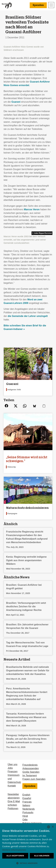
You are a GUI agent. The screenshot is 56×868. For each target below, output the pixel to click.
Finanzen (13, 772)
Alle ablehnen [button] (42, 856)
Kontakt (12, 786)
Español (27, 798)
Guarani (16, 102)
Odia (25, 820)
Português (28, 812)
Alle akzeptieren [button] (15, 856)
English (26, 795)
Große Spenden (31, 772)
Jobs (10, 768)
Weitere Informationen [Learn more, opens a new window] (14, 850)
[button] (28, 863)
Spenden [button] (38, 5)
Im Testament (30, 776)
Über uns (12, 764)
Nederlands (29, 809)
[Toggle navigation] (51, 5)
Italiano (26, 805)
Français (27, 802)
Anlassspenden (31, 768)
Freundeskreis (30, 765)
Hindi (25, 816)
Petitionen (13, 808)
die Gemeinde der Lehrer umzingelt (28, 316)
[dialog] (28, 846)
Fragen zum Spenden (34, 779)
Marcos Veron (32, 209)
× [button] (53, 827)
